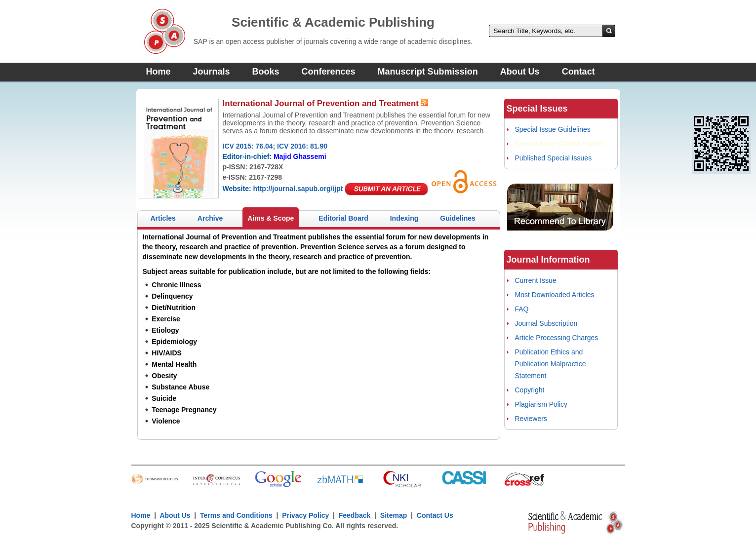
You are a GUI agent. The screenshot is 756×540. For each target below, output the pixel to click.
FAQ (522, 309)
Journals (212, 72)
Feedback (355, 515)
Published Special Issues (554, 158)
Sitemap (394, 515)
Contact (578, 72)
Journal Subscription (546, 323)
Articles (163, 218)
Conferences (329, 72)
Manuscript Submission (428, 72)
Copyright (530, 390)
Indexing (404, 218)
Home (159, 72)
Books (266, 72)
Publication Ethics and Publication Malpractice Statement (551, 364)
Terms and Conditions (236, 515)
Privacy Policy (306, 515)
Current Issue (536, 280)
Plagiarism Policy (541, 404)
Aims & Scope (271, 218)
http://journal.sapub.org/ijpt (298, 189)
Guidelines (458, 218)
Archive (210, 218)
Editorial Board (343, 218)
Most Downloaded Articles (555, 295)
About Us (520, 72)
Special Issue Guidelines (553, 129)
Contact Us (435, 515)
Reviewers (531, 419)
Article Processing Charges (557, 338)
